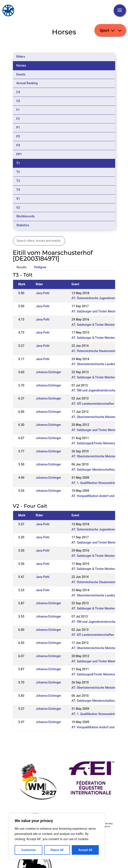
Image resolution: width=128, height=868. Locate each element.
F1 (18, 110)
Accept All (85, 850)
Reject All (57, 850)
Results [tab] (22, 267)
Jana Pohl (43, 293)
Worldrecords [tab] (26, 216)
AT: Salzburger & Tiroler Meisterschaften (99, 338)
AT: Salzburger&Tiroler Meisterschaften (98, 443)
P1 (18, 128)
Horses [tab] (21, 65)
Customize (28, 850)
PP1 (19, 154)
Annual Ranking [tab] (27, 83)
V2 (18, 208)
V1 (18, 199)
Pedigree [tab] (40, 267)
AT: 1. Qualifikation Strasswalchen (95, 483)
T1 (18, 163)
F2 (18, 119)
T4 (18, 190)
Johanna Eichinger (48, 372)
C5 (18, 101)
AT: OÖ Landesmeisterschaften (93, 404)
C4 (18, 92)
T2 (18, 172)
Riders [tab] (21, 57)
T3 (18, 181)
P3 (18, 145)
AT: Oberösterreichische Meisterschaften (99, 417)
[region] (57, 836)
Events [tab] (21, 74)
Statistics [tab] (23, 225)
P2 (18, 136)
